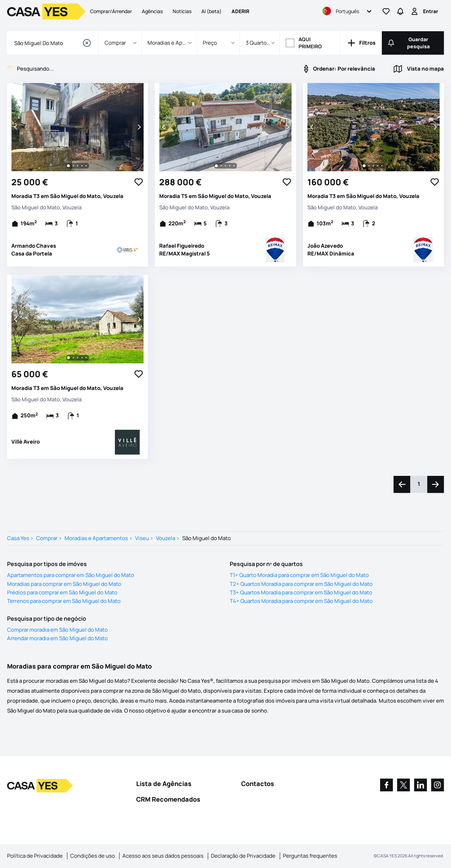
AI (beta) (211, 11)
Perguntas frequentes (310, 856)
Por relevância (338, 69)
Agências (152, 11)
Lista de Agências (164, 784)
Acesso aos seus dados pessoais (163, 856)
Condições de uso (93, 856)
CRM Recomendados (168, 799)
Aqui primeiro (310, 43)
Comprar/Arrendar (111, 11)
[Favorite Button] (139, 182)
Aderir (240, 11)
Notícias (182, 11)
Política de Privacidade (35, 856)
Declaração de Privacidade (243, 856)
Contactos (258, 784)
